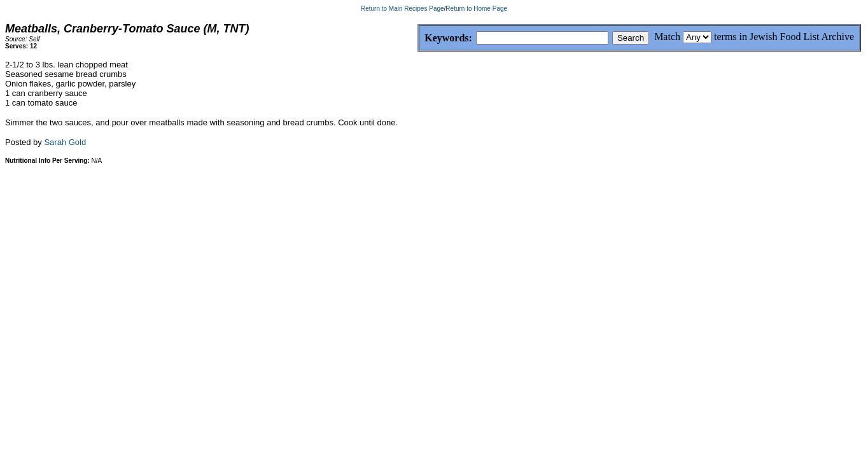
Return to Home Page (476, 9)
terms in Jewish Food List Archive (784, 37)
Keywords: (418, 38)
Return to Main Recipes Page (402, 9)
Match (667, 37)
